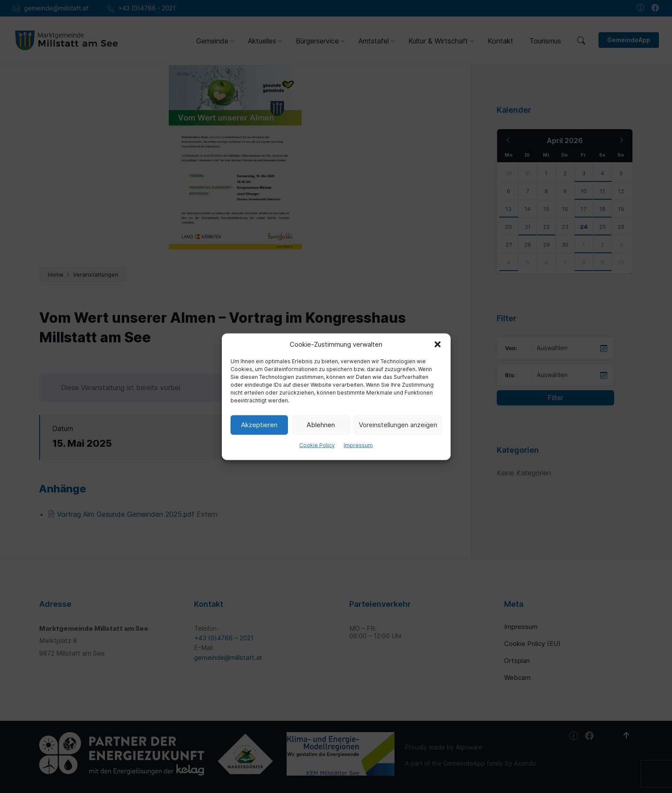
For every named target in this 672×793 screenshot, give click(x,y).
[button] (438, 344)
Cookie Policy (317, 445)
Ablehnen (321, 425)
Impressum (358, 445)
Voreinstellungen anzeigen (398, 425)
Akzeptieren (259, 425)
